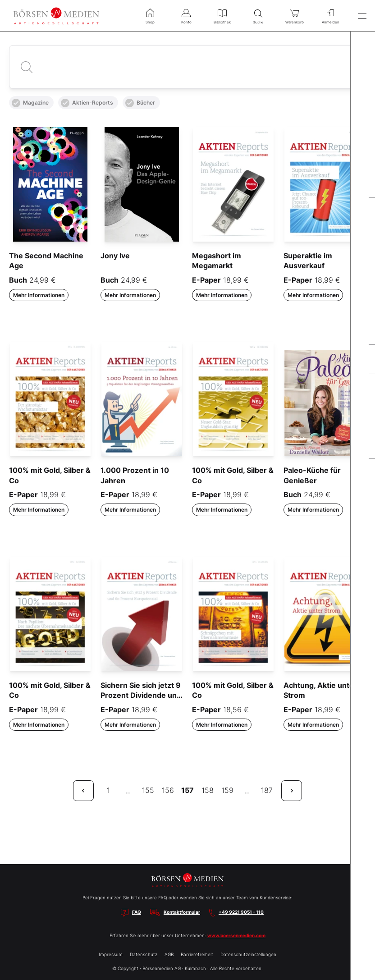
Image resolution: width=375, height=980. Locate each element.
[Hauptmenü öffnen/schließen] (362, 16)
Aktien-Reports (87, 103)
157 (187, 790)
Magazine (30, 103)
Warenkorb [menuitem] (294, 15)
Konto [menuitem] (186, 15)
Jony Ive (115, 256)
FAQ (137, 912)
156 (168, 790)
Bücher (140, 103)
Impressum (111, 954)
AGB (169, 954)
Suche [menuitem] (258, 16)
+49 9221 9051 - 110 (241, 912)
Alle (19, 82)
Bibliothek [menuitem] (222, 15)
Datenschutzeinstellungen (248, 954)
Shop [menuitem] (150, 15)
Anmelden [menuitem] (330, 15)
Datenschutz (144, 954)
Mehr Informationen (39, 295)
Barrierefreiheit (197, 954)
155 (148, 790)
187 (267, 790)
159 (227, 790)
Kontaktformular (182, 912)
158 (208, 790)
